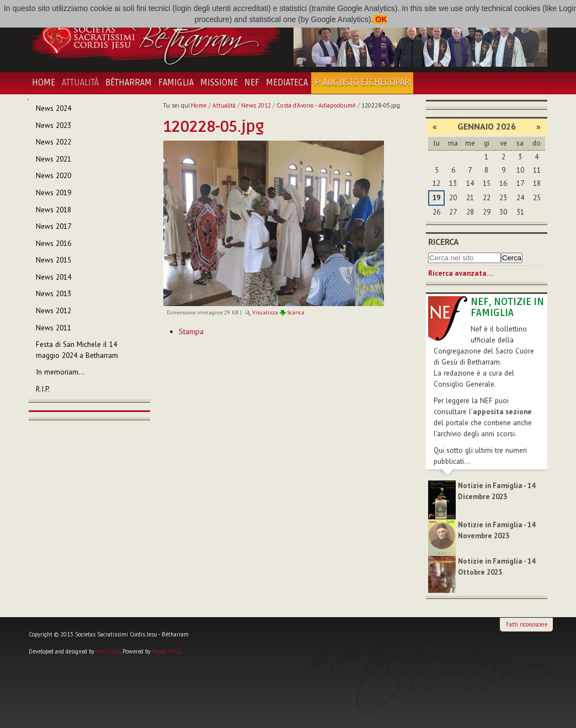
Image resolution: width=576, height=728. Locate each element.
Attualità (80, 83)
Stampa (191, 331)
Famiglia (176, 83)
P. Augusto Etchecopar (362, 83)
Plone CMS (166, 651)
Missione (219, 83)
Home (44, 83)
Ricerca (444, 242)
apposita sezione (502, 412)
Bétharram (129, 83)
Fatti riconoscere (527, 624)
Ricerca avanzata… (460, 273)
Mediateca (287, 83)
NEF (252, 83)
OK (380, 19)
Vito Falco (108, 651)
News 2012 (256, 105)
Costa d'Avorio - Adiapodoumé (316, 105)
